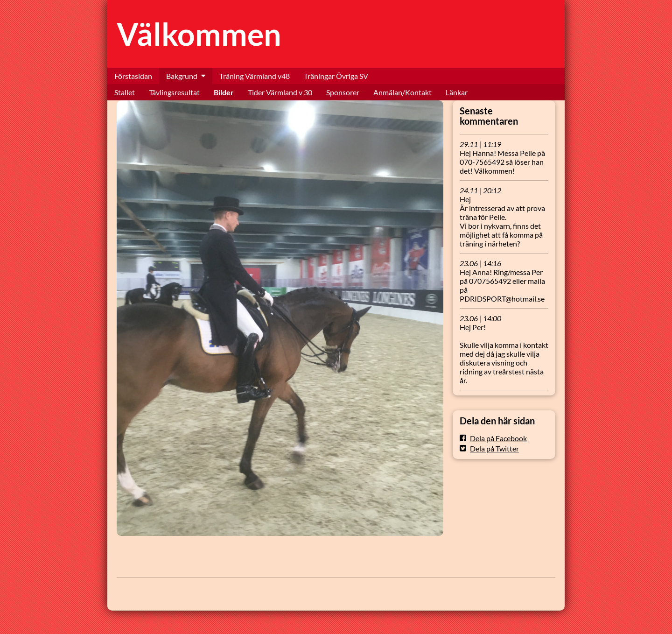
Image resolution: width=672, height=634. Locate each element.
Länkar (457, 92)
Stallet (125, 92)
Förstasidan (133, 76)
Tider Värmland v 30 (280, 92)
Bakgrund (182, 76)
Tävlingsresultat (174, 92)
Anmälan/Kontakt (402, 92)
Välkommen (199, 34)
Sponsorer (343, 92)
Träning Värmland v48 (255, 76)
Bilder (224, 92)
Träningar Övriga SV (336, 76)
